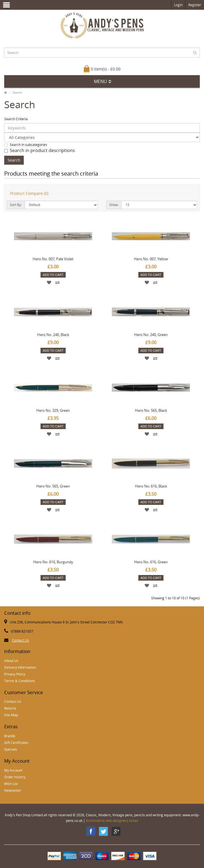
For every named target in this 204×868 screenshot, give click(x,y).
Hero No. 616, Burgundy (53, 562)
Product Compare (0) (29, 193)
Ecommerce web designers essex (112, 821)
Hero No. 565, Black (151, 410)
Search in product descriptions (40, 150)
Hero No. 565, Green (53, 486)
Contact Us (21, 640)
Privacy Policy (15, 674)
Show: (114, 205)
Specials (11, 749)
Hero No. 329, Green (53, 410)
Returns (10, 708)
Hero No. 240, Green (151, 335)
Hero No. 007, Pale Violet (53, 259)
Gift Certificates (16, 743)
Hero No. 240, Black (53, 335)
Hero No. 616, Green (151, 562)
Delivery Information (20, 667)
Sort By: (16, 205)
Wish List (11, 784)
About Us (11, 661)
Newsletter (13, 790)
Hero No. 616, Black (151, 486)
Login (178, 5)
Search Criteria (16, 119)
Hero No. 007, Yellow (151, 259)
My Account (13, 770)
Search (17, 92)
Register (195, 5)
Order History (15, 777)
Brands (10, 736)
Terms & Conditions (20, 681)
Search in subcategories (26, 145)
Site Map (11, 715)
